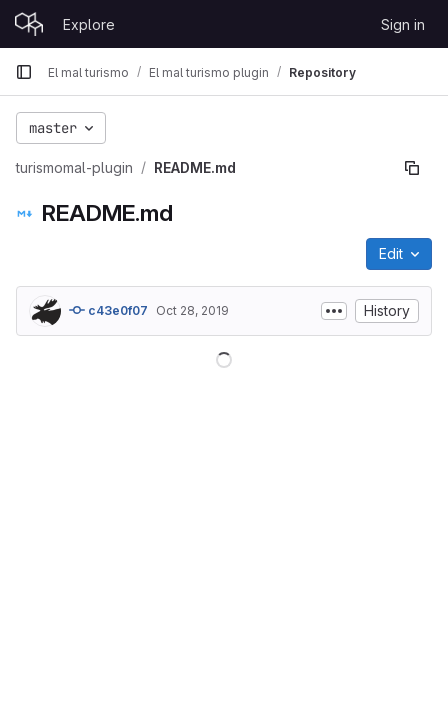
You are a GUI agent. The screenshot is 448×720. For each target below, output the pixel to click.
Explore (89, 24)
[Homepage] (29, 24)
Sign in (403, 24)
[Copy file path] (412, 168)
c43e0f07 (108, 310)
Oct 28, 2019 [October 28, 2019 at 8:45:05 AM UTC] (192, 310)
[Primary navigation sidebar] (24, 72)
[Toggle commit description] (334, 311)
